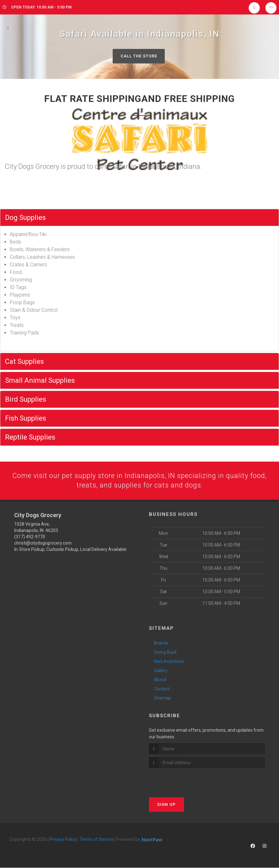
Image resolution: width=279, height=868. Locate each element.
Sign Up (166, 805)
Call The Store (139, 56)
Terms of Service (97, 840)
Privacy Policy (63, 840)
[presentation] (183, 780)
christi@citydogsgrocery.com (43, 543)
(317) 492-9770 (30, 537)
